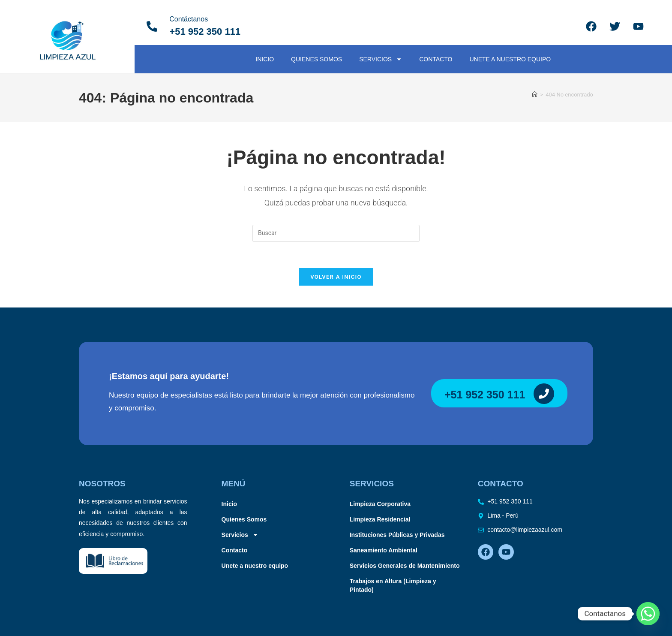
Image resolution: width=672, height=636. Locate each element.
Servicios (381, 59)
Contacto (436, 59)
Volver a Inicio (336, 277)
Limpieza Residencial (380, 519)
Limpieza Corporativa (380, 504)
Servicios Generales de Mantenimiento (405, 566)
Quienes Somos (316, 59)
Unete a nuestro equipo (510, 59)
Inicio (265, 59)
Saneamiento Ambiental (384, 550)
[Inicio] (535, 95)
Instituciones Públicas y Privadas (397, 535)
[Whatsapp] (648, 614)
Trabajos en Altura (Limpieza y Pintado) (393, 585)
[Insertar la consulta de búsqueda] (336, 233)
